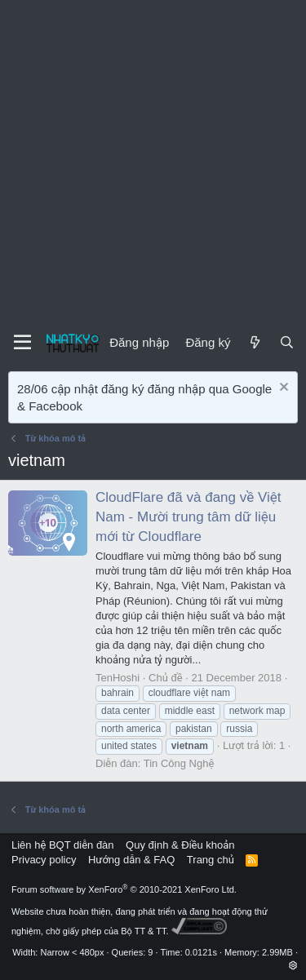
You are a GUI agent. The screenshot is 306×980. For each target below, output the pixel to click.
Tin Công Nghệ (179, 763)
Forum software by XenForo (124, 889)
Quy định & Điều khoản (180, 845)
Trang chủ (211, 860)
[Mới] (254, 342)
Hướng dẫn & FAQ (131, 860)
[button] (293, 965)
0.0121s (201, 952)
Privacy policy (44, 860)
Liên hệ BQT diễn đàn (63, 845)
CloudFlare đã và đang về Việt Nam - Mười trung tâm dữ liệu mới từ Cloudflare (188, 517)
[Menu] (22, 343)
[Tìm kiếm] (287, 342)
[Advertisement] (153, 161)
